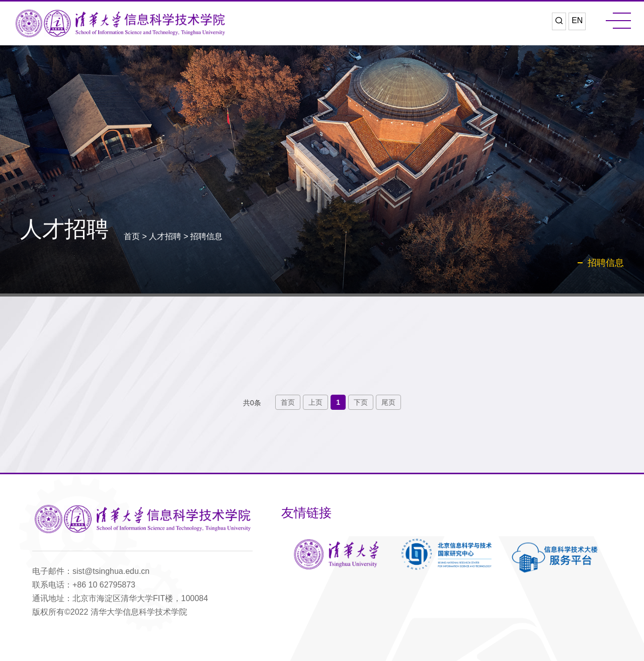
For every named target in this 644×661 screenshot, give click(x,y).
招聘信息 (206, 236)
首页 (132, 236)
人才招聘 (165, 236)
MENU (618, 21)
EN (577, 20)
